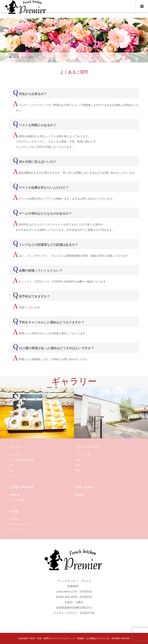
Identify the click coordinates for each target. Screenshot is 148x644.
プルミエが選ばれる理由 (21, 460)
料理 (77, 465)
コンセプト (15, 454)
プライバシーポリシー (20, 524)
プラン (12, 465)
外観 (77, 470)
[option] (37, 413)
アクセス (14, 519)
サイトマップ (16, 530)
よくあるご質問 (17, 500)
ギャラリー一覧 (83, 454)
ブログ (12, 476)
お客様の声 (15, 495)
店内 (77, 460)
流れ (11, 470)
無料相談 (80, 495)
